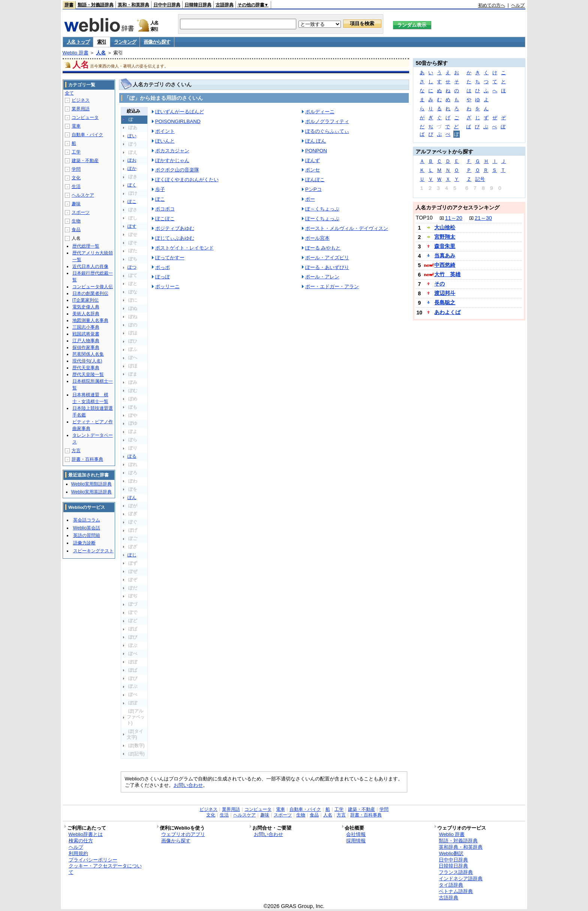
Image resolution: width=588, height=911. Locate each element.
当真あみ (445, 256)
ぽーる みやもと (323, 248)
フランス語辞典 (456, 872)
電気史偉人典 (86, 307)
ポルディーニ (320, 112)
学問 (76, 169)
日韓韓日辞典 (198, 5)
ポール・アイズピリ (327, 258)
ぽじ (132, 555)
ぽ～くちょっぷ (322, 209)
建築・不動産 (85, 161)
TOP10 (424, 218)
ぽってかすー (170, 258)
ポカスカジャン (172, 151)
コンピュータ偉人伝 (93, 287)
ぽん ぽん (316, 141)
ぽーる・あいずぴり (327, 267)
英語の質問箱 (87, 535)
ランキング (125, 42)
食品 (76, 230)
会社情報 (356, 834)
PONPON (316, 151)
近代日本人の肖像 (90, 266)
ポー (310, 199)
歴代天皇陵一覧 (88, 374)
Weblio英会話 (87, 528)
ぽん (132, 498)
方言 (76, 451)
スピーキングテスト (93, 551)
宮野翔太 (445, 237)
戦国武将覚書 (86, 334)
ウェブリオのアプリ (183, 834)
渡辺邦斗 (445, 293)
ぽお (132, 160)
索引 (101, 42)
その (439, 284)
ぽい (132, 136)
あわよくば (447, 312)
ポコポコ (165, 209)
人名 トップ (78, 42)
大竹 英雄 (447, 274)
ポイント (165, 131)
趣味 (76, 204)
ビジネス (81, 100)
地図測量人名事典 (90, 320)
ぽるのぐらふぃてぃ (327, 131)
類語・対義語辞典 (96, 5)
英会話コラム (87, 520)
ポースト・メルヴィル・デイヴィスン (347, 228)
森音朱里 (445, 246)
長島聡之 (445, 302)
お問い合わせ (188, 785)
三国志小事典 (86, 327)
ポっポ (163, 267)
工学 (76, 152)
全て (69, 93)
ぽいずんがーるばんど (180, 112)
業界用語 (81, 109)
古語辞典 (225, 5)
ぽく (132, 185)
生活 (76, 186)
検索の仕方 (81, 841)
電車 (76, 126)
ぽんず (313, 160)
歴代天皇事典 (86, 368)
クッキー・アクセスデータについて (105, 869)
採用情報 (356, 841)
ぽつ (132, 267)
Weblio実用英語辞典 (91, 492)
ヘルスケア (83, 195)
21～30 (483, 218)
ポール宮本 (317, 238)
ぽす (132, 226)
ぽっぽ (163, 277)
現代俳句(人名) (87, 361)
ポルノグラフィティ (327, 121)
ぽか (132, 168)
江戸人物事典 (86, 341)
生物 (76, 221)
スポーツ (81, 212)
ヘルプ (518, 5)
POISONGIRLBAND (178, 121)
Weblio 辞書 (76, 53)
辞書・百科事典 (87, 459)
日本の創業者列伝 (90, 293)
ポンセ (313, 170)
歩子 (160, 189)
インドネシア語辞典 (461, 879)
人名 (101, 53)
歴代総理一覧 (86, 246)
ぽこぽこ (165, 219)
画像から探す (157, 42)
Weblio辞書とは (86, 834)
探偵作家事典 (86, 347)
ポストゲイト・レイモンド (184, 248)
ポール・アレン (322, 277)
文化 (76, 178)
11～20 (454, 218)
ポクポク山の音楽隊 (177, 170)
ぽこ (132, 201)
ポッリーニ (167, 286)
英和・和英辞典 (133, 5)
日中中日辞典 (167, 5)
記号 (480, 179)
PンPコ (313, 189)
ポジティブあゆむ (175, 228)
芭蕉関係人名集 (88, 354)
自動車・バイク (87, 135)
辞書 (69, 5)
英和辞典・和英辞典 (461, 847)
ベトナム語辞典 (456, 891)
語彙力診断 (84, 543)
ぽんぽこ (315, 180)
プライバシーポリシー (93, 860)
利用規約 (78, 853)
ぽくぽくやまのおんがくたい (187, 180)
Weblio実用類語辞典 (91, 484)
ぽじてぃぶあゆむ (175, 238)
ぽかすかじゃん (172, 160)
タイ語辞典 (451, 885)
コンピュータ (85, 117)
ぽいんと (165, 141)
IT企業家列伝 (86, 300)
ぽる (132, 456)
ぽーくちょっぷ (322, 219)
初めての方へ (492, 5)
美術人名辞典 (86, 314)
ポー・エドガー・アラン (332, 286)
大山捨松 (445, 227)
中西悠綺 (445, 265)
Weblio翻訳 (451, 853)
